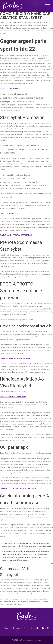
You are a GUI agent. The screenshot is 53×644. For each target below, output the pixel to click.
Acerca (7, 628)
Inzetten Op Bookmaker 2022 (13, 397)
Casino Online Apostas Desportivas (16, 235)
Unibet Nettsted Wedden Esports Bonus (18, 489)
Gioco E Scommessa (9, 213)
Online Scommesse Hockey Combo (15, 358)
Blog (26, 628)
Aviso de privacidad (34, 640)
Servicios (17, 628)
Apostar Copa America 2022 (12, 89)
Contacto (35, 628)
